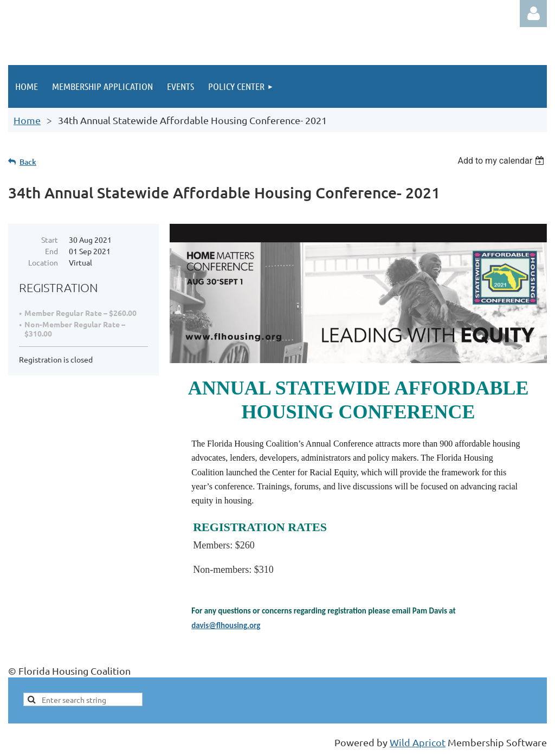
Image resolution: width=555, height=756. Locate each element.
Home (27, 120)
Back (28, 162)
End (51, 251)
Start (50, 240)
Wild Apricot (418, 742)
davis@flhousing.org (226, 625)
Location (43, 262)
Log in (533, 14)
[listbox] (502, 161)
